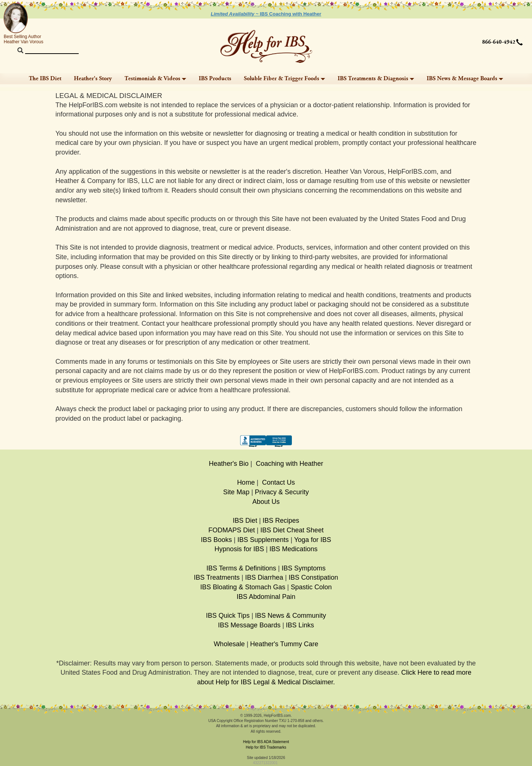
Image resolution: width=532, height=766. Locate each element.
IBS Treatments (217, 577)
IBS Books (216, 540)
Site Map (236, 492)
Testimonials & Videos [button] (155, 79)
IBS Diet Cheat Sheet (292, 530)
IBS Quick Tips (228, 616)
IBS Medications (293, 549)
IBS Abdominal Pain (266, 597)
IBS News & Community (290, 616)
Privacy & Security (282, 492)
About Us (266, 502)
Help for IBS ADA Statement (266, 742)
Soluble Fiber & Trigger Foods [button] (284, 79)
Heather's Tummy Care (284, 644)
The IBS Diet (45, 79)
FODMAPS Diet (232, 530)
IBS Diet (245, 521)
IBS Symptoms (303, 568)
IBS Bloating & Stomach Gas (243, 587)
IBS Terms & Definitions (241, 568)
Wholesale (229, 644)
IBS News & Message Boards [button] (465, 79)
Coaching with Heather (290, 464)
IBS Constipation (313, 577)
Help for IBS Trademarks (266, 747)
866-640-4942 (499, 42)
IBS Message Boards (249, 625)
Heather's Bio (229, 464)
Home (246, 482)
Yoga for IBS (313, 540)
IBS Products (215, 79)
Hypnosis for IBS (239, 549)
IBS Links (300, 625)
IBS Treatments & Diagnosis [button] (376, 79)
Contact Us (278, 482)
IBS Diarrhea (264, 577)
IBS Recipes (281, 521)
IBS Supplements (263, 540)
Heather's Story (93, 79)
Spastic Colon (311, 587)
